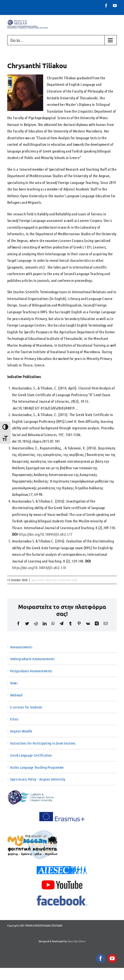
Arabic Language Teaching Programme (37, 767)
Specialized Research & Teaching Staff (54, 580)
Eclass (14, 719)
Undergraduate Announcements (32, 659)
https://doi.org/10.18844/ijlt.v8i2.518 (39, 567)
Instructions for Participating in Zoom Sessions (43, 743)
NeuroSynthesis (77, 941)
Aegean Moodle (21, 731)
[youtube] (112, 958)
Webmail (16, 695)
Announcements (21, 647)
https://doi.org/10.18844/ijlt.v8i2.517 (45, 534)
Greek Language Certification (31, 755)
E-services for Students (26, 707)
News (14, 683)
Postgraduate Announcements (31, 671)
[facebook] (101, 958)
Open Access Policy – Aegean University (38, 779)
